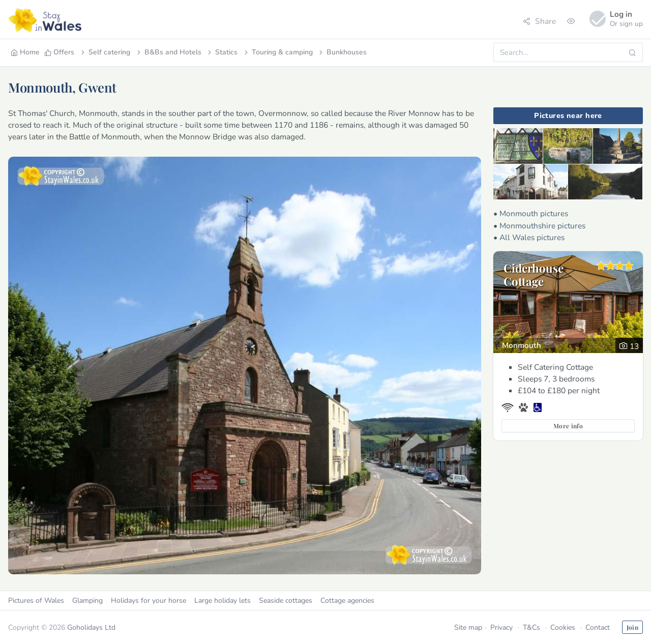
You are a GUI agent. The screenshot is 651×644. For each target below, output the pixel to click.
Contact (598, 627)
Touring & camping (278, 52)
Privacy (501, 627)
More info (568, 426)
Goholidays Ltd (91, 627)
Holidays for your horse (149, 601)
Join (632, 627)
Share (539, 21)
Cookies (563, 627)
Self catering (105, 52)
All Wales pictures (532, 237)
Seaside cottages (286, 601)
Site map (468, 627)
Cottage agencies (347, 601)
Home (25, 52)
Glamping (87, 601)
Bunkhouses (342, 52)
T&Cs (531, 627)
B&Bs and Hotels (168, 52)
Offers (59, 52)
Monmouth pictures (534, 213)
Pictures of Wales (36, 601)
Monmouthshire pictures (542, 226)
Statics (222, 52)
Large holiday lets (223, 601)
